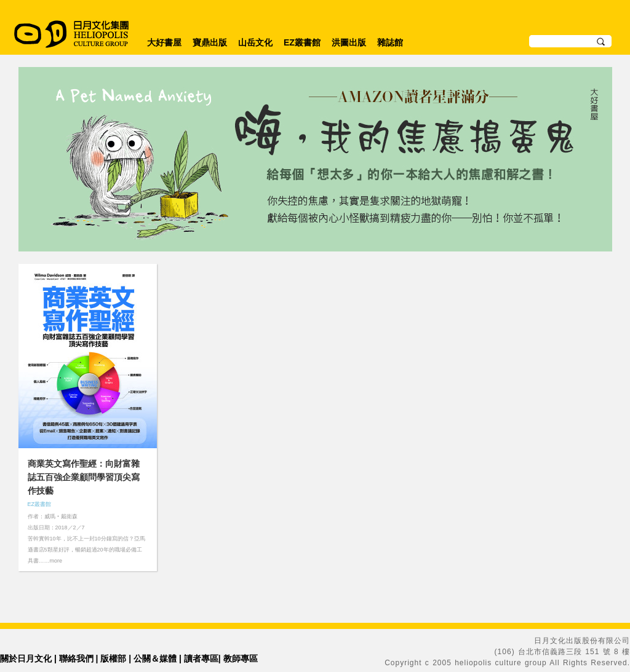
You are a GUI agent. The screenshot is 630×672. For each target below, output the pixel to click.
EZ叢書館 (302, 42)
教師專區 (241, 658)
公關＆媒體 (155, 658)
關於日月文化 (26, 658)
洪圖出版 (349, 42)
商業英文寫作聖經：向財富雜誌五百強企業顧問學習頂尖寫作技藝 (84, 477)
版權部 (113, 658)
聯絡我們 (76, 658)
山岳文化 (255, 42)
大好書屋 (164, 42)
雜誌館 (390, 42)
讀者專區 (201, 658)
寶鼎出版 (210, 42)
